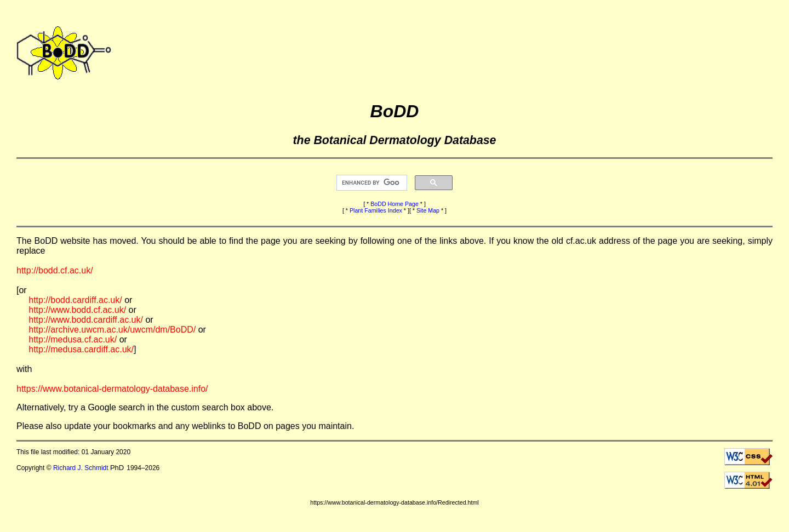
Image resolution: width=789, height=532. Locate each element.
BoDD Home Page (395, 204)
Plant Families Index (376, 210)
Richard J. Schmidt (81, 468)
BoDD (395, 111)
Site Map (428, 210)
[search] (371, 183)
